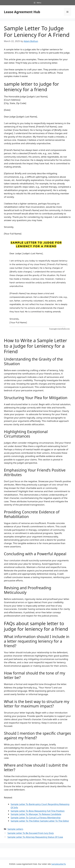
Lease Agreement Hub (22, 12)
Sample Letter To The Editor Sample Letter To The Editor (40, 821)
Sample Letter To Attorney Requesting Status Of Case (35, 837)
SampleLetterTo (59, 864)
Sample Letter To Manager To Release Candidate (36, 814)
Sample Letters (15, 829)
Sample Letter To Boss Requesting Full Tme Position (38, 811)
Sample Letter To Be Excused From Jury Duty (31, 833)
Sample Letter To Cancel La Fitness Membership (36, 818)
